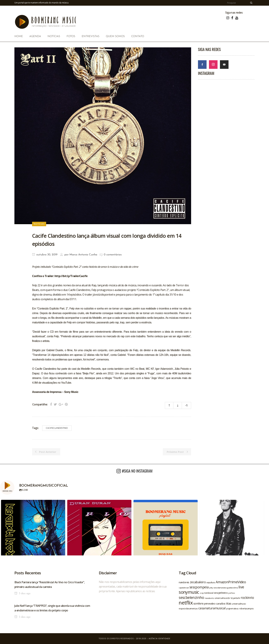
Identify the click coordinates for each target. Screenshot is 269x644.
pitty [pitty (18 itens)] (211, 588)
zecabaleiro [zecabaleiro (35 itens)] (198, 582)
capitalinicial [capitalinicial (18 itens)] (184, 588)
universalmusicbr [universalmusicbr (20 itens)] (222, 598)
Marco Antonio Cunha (83, 255)
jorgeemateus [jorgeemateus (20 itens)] (232, 608)
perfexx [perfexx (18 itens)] (232, 593)
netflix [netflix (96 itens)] (186, 603)
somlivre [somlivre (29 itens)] (198, 603)
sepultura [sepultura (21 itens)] (211, 582)
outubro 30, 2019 (45, 255)
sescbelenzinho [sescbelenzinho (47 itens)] (191, 597)
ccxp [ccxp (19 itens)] (202, 593)
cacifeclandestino (57, 428)
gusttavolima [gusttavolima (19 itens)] (232, 588)
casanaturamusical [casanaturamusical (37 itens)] (212, 608)
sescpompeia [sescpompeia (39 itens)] (199, 587)
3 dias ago (22, 594)
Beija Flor (88, 373)
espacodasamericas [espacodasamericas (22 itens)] (188, 608)
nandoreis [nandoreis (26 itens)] (184, 582)
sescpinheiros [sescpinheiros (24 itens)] (221, 593)
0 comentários (113, 255)
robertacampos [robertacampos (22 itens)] (247, 608)
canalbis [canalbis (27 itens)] (221, 603)
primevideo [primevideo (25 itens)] (210, 604)
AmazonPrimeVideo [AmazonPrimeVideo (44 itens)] (231, 582)
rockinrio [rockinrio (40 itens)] (247, 598)
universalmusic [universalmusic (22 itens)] (239, 604)
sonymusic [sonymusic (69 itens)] (189, 592)
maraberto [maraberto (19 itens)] (209, 598)
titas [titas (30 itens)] (229, 603)
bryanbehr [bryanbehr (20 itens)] (235, 598)
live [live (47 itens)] (241, 587)
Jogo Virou (157, 378)
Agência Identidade (160, 639)
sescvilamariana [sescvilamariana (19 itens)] (220, 588)
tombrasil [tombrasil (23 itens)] (209, 593)
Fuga (151, 373)
